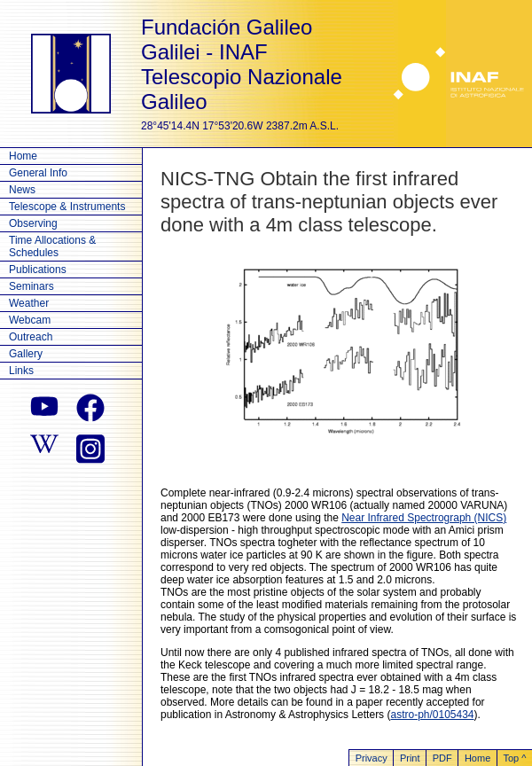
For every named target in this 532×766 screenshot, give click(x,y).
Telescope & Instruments (67, 207)
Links (21, 371)
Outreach (31, 337)
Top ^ (514, 758)
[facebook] (90, 408)
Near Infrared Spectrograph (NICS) (424, 518)
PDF (442, 758)
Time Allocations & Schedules (52, 246)
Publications (38, 270)
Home (23, 156)
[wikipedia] (44, 447)
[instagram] (90, 447)
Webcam (30, 320)
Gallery (26, 354)
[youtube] (44, 408)
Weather (29, 303)
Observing (33, 223)
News (22, 190)
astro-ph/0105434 (432, 715)
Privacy (372, 758)
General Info (38, 173)
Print (410, 758)
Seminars (31, 286)
